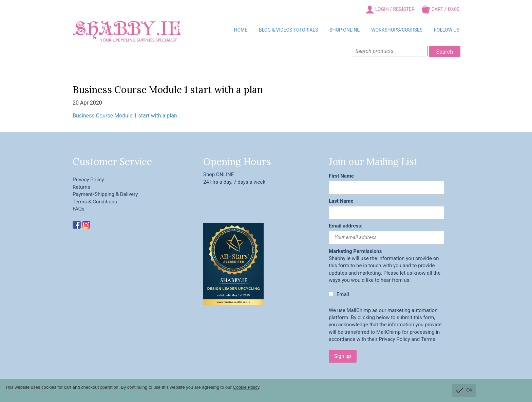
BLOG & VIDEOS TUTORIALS (288, 30)
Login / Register (390, 10)
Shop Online (345, 30)
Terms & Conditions (95, 202)
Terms (428, 339)
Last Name (341, 201)
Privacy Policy (88, 180)
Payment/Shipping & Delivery (105, 194)
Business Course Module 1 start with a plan (125, 116)
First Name (341, 176)
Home (241, 30)
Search (445, 52)
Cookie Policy (246, 387)
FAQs (79, 209)
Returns (81, 187)
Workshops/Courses (397, 30)
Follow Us (447, 30)
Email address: (346, 226)
